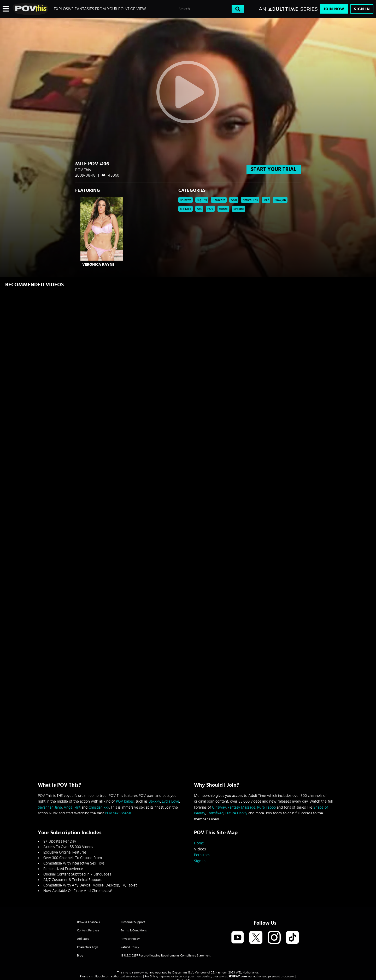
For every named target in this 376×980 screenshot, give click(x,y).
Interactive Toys (88, 947)
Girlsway (219, 807)
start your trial (274, 169)
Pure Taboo (266, 807)
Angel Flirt (72, 807)
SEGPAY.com (238, 976)
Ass (199, 209)
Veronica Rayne (98, 265)
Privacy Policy (130, 939)
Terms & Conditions (134, 930)
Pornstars (202, 855)
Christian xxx (99, 807)
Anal (234, 200)
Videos (200, 849)
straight (239, 209)
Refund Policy (130, 947)
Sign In (362, 9)
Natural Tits (250, 200)
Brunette (186, 200)
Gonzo (223, 209)
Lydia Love (171, 801)
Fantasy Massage (242, 807)
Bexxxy (154, 801)
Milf (266, 200)
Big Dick (186, 209)
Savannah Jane (50, 807)
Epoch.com (103, 976)
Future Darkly (236, 813)
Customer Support (133, 922)
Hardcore (219, 200)
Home (199, 843)
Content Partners (88, 930)
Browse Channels (88, 922)
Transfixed (215, 813)
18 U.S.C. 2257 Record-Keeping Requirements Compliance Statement (166, 955)
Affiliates (83, 939)
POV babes (125, 801)
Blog (80, 955)
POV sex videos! (118, 813)
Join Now (334, 9)
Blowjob (280, 200)
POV (210, 209)
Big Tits (202, 200)
